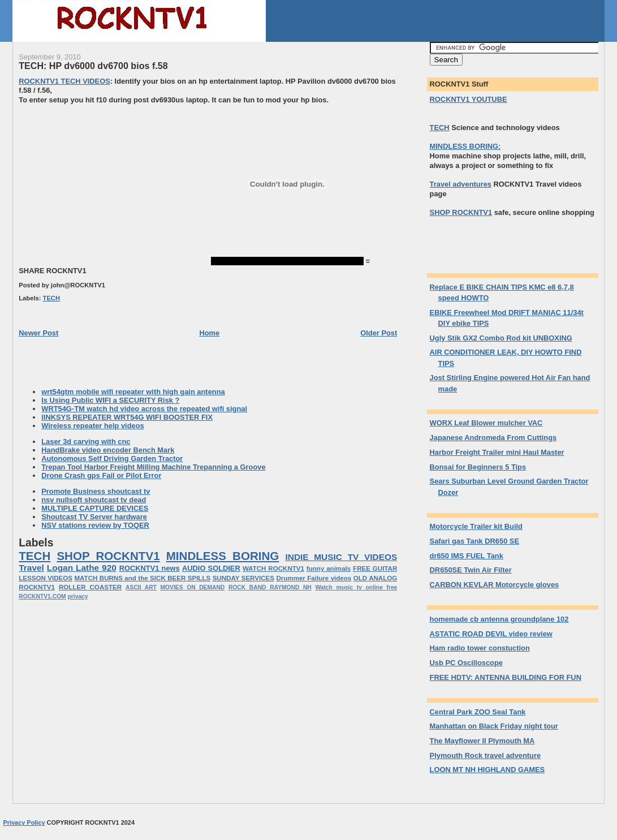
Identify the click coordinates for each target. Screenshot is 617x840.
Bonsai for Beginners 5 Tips (478, 467)
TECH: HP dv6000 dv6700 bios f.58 (93, 66)
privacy (78, 596)
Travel (31, 568)
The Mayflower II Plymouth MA (482, 741)
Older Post (379, 333)
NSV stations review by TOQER (95, 525)
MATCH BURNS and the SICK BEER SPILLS (142, 578)
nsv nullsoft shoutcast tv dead (94, 500)
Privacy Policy (24, 822)
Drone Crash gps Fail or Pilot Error (101, 475)
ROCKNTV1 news (150, 568)
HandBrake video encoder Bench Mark (108, 450)
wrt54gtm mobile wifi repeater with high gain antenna (133, 392)
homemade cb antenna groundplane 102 (499, 619)
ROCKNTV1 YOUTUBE (469, 99)
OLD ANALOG (376, 578)
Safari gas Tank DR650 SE (474, 541)
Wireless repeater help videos (92, 426)
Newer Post (38, 333)
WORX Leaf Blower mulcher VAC (486, 423)
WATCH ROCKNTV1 (273, 568)
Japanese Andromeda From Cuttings (493, 438)
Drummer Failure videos (314, 578)
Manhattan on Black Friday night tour (494, 726)
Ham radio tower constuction (480, 648)
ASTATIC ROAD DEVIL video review (491, 634)
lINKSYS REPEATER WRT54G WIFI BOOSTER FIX (127, 417)
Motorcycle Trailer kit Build (476, 526)
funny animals (329, 568)
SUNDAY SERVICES (243, 578)
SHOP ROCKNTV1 (108, 556)
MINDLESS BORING (223, 556)
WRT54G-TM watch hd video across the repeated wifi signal (144, 409)
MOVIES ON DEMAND (193, 587)
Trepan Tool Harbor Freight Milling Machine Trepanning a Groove (153, 467)
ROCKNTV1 (37, 587)
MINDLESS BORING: (465, 146)
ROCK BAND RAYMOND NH (270, 587)
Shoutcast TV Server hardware (94, 517)
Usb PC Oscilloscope (466, 663)
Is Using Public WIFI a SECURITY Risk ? (110, 400)
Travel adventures (461, 184)
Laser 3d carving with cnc (86, 441)
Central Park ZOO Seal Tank (478, 712)
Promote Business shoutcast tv (96, 491)
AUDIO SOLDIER (211, 568)
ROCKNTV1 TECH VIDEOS (64, 81)
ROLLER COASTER (90, 587)
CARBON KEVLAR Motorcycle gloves (495, 585)
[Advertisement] (114, 184)
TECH (51, 298)
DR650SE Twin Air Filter (471, 570)
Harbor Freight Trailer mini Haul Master (497, 452)
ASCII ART (141, 587)
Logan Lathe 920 (82, 568)
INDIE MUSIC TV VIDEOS (341, 557)
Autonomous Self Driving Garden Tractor (112, 458)
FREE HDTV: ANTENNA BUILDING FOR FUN (506, 677)
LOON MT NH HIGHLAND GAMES (487, 770)
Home (209, 333)
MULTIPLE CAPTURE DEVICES (95, 508)
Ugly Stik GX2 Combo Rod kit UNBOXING (501, 338)
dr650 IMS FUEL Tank (467, 556)
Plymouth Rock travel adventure (486, 755)
